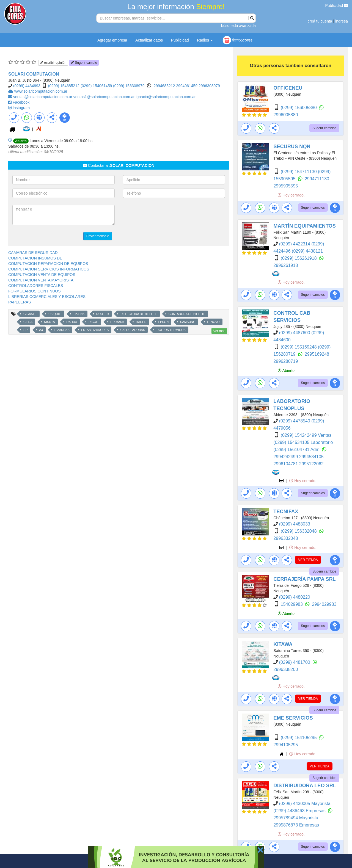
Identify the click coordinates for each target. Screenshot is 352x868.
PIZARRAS (62, 330)
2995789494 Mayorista (296, 818)
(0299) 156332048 (299, 531)
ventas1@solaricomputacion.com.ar (105, 97)
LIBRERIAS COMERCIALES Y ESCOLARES (47, 297)
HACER (141, 322)
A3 (41, 330)
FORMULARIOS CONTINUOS (35, 291)
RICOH (93, 322)
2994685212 (165, 86)
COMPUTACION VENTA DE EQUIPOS (42, 275)
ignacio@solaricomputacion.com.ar (166, 97)
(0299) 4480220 (295, 597)
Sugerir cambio (84, 63)
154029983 (292, 604)
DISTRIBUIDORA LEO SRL (305, 786)
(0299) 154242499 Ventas (306, 435)
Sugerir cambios (324, 128)
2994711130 (317, 179)
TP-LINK (79, 314)
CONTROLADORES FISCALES (36, 286)
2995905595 (286, 186)
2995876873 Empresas (296, 825)
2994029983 (324, 604)
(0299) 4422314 (295, 244)
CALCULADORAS (133, 330)
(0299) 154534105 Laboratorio (303, 442)
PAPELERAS (20, 302)
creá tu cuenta (320, 21)
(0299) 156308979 (129, 86)
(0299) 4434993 (27, 86)
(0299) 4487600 (295, 333)
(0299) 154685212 (64, 86)
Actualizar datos (149, 40)
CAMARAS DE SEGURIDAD (33, 253)
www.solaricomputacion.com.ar (41, 91)
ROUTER (103, 314)
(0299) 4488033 (295, 524)
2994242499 (286, 457)
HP (25, 330)
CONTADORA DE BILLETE (187, 314)
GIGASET (30, 314)
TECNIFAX (286, 512)
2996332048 (286, 538)
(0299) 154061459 (96, 86)
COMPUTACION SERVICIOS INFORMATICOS (49, 269)
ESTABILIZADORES (95, 330)
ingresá (342, 21)
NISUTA (50, 322)
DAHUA (72, 322)
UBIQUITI (55, 314)
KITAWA (283, 644)
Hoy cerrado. (291, 195)
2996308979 (209, 86)
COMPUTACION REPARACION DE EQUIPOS (48, 264)
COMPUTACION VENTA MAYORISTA (41, 280)
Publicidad (337, 5)
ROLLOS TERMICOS (171, 330)
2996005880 (286, 115)
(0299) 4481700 (295, 662)
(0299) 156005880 (299, 108)
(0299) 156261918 (299, 258)
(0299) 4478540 (295, 421)
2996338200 (286, 669)
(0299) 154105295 (299, 738)
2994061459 (187, 86)
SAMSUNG (188, 322)
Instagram (21, 108)
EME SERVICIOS (293, 718)
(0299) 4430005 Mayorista (305, 804)
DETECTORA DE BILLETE (139, 314)
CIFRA (28, 322)
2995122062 (311, 464)
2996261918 (286, 265)
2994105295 (286, 745)
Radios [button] (205, 40)
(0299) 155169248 (299, 347)
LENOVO (213, 322)
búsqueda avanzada (238, 26)
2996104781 (286, 464)
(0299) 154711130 (299, 172)
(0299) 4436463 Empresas (300, 811)
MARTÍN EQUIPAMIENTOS (305, 226)
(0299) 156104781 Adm (297, 450)
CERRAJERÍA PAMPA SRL (304, 579)
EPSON (163, 322)
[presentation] (165, 215)
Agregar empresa (112, 40)
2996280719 (286, 361)
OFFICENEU (288, 88)
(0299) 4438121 (307, 251)
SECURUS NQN (292, 146)
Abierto (286, 371)
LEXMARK (117, 322)
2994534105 (311, 457)
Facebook (21, 102)
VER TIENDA (308, 560)
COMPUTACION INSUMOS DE (35, 258)
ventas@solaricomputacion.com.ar (43, 97)
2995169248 (317, 354)
